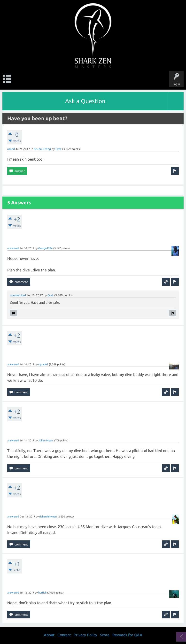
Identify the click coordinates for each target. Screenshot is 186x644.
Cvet (58, 149)
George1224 (45, 248)
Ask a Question (85, 101)
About (49, 635)
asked (11, 149)
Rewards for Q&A (127, 635)
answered (13, 248)
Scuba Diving (42, 149)
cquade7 (43, 364)
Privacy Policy (85, 635)
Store (105, 635)
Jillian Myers (46, 440)
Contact (64, 635)
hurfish (42, 593)
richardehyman (48, 517)
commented (18, 295)
